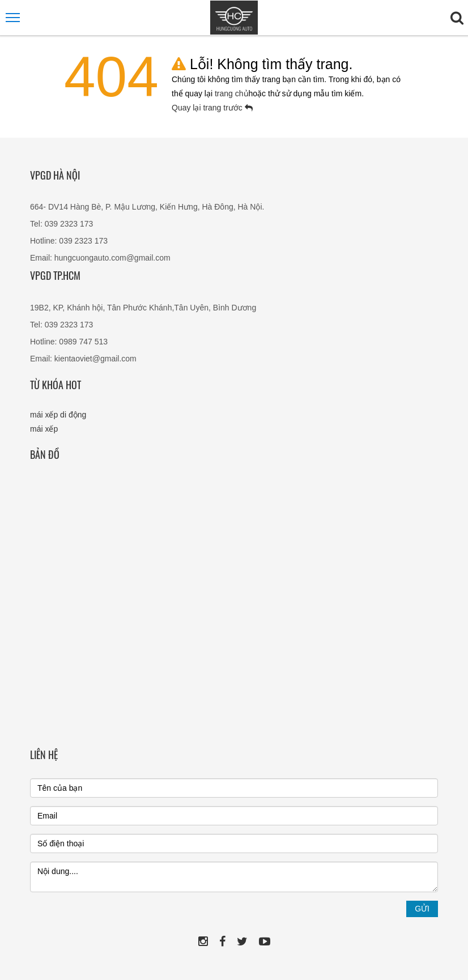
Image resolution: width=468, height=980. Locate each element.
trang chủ (232, 93)
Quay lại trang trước (212, 108)
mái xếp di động (58, 415)
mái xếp (44, 429)
